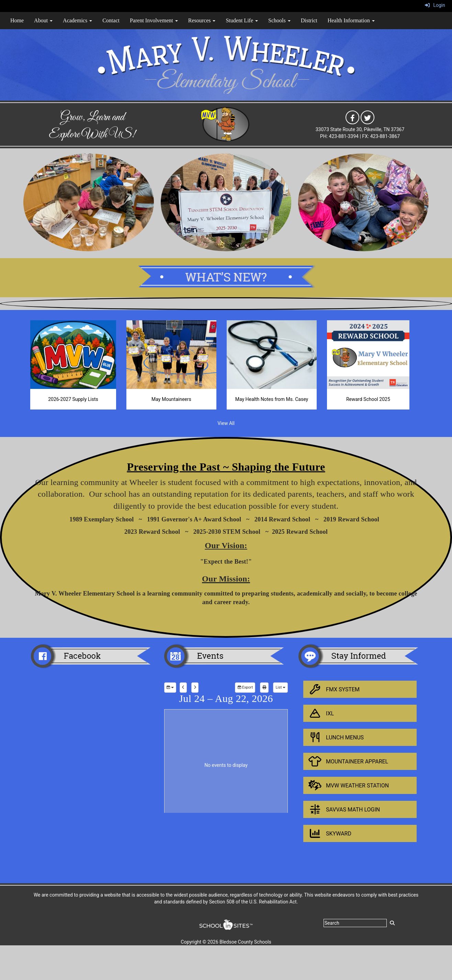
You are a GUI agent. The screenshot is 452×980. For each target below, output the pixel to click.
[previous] (183, 688)
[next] (195, 688)
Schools (279, 20)
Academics (77, 20)
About (43, 20)
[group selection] (170, 688)
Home (17, 20)
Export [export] (245, 687)
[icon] (352, 117)
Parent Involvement (154, 20)
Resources (202, 20)
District (309, 20)
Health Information (351, 20)
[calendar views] (280, 688)
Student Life (242, 20)
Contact (111, 20)
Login (435, 5)
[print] (264, 688)
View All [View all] (226, 423)
